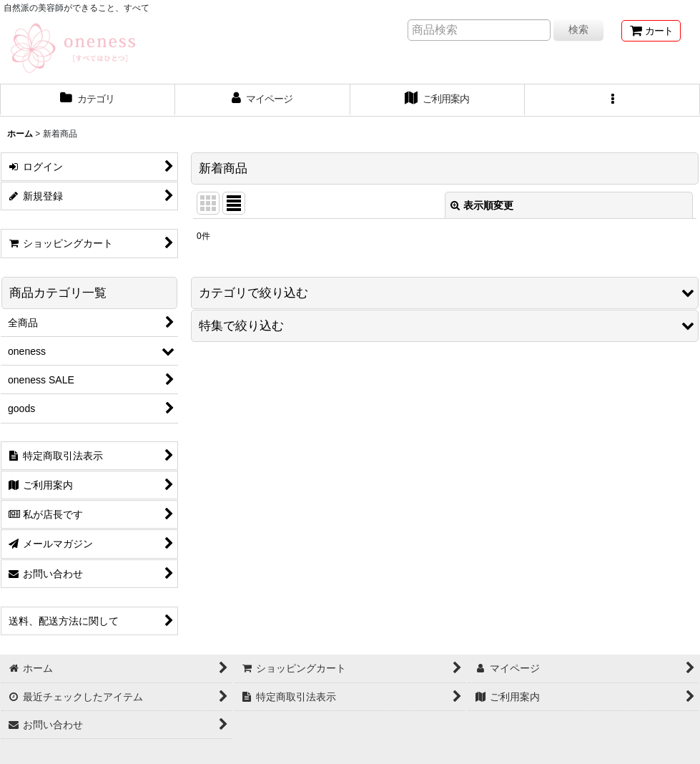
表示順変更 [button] (482, 205)
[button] (612, 100)
